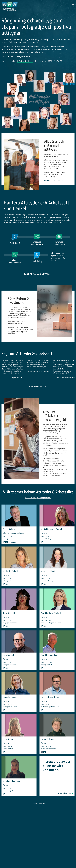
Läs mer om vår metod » (37, 274)
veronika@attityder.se (49, 581)
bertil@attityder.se (48, 665)
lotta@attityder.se (10, 581)
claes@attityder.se (10, 539)
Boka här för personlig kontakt (38, 498)
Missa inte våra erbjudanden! (16, 56)
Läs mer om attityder (53, 180)
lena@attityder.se (10, 749)
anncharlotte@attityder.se (51, 623)
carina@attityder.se (48, 749)
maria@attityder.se (48, 539)
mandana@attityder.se (12, 791)
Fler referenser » (38, 386)
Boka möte (12, 542)
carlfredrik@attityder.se (50, 707)
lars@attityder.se (9, 665)
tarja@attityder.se (10, 623)
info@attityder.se (25, 61)
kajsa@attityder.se (10, 707)
